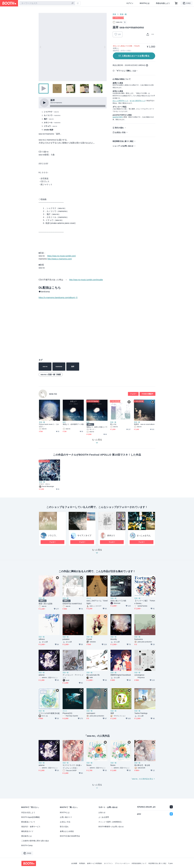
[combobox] (47, 3)
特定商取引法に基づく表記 (123, 141)
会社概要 (74, 863)
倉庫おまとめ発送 (67, 831)
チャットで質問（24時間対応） (111, 822)
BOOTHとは (145, 3)
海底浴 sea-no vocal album (144, 424)
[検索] (73, 3)
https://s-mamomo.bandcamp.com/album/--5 (58, 298)
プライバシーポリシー (122, 863)
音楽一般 (123, 14)
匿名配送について (28, 822)
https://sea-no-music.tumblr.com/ (61, 256)
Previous (41, 47)
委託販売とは (26, 836)
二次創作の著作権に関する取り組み (35, 841)
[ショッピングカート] (176, 3)
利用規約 (82, 863)
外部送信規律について (139, 863)
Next (105, 47)
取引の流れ (119, 128)
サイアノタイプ (84, 535)
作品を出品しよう (163, 3)
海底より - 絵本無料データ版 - (73, 425)
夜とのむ (113, 424)
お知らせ (102, 812)
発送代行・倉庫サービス (31, 827)
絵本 (64, 422)
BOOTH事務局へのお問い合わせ (111, 827)
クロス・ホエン (45, 484)
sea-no (53, 394)
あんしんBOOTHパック (120, 101)
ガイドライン (108, 863)
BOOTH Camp (27, 845)
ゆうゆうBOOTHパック (138, 101)
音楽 (114, 14)
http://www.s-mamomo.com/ (60, 259)
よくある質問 (104, 817)
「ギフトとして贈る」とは (125, 71)
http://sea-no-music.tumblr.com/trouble (86, 280)
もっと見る (97, 552)
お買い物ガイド (66, 817)
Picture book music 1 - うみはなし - (49, 425)
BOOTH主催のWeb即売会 (70, 836)
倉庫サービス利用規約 (95, 863)
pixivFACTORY (118, 117)
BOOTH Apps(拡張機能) (31, 817)
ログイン (130, 3)
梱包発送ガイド (27, 831)
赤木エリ (111, 535)
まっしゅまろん (144, 535)
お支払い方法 (120, 132)
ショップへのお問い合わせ (123, 146)
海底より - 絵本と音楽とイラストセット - (97, 428)
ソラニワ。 (53, 535)
